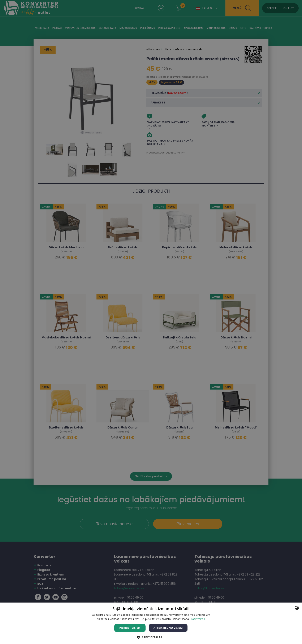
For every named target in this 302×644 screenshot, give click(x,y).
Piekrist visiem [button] (130, 628)
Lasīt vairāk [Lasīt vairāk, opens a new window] (198, 619)
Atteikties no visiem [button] (168, 628)
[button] (151, 637)
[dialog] (151, 322)
